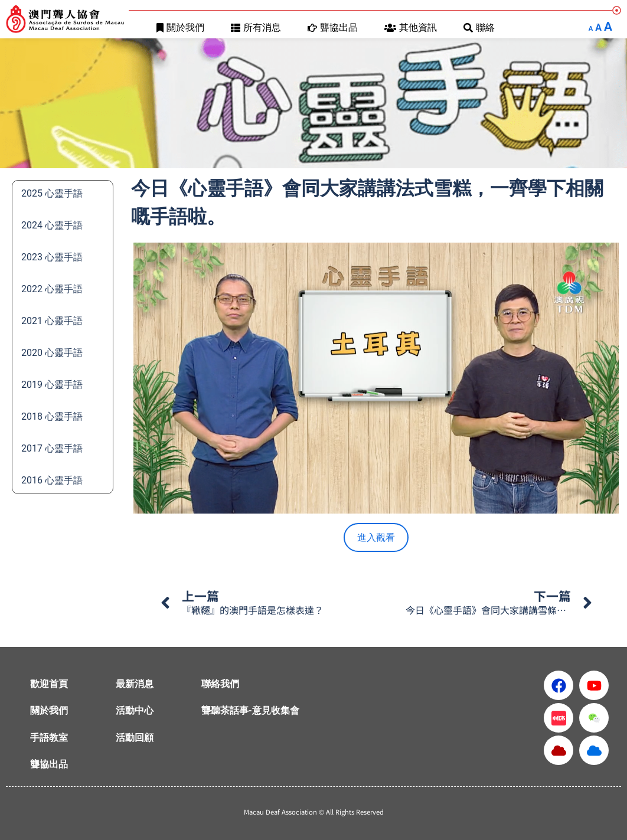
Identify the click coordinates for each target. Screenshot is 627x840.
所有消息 (256, 27)
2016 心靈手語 (52, 480)
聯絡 (479, 27)
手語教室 (49, 738)
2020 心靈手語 (52, 353)
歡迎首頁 (49, 684)
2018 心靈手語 (52, 416)
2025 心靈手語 (52, 193)
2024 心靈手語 (52, 225)
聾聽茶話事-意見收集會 (250, 710)
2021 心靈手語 (52, 321)
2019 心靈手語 (52, 385)
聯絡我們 (220, 684)
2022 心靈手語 (52, 289)
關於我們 (180, 27)
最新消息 (135, 684)
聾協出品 (333, 27)
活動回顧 (135, 738)
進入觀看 (376, 537)
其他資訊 (411, 27)
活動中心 (135, 710)
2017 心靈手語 (52, 448)
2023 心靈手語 (52, 257)
